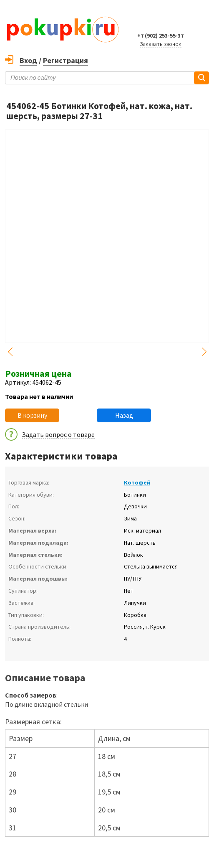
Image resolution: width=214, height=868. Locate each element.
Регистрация (65, 60)
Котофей (137, 482)
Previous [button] (10, 352)
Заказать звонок (161, 44)
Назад (124, 415)
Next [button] (204, 352)
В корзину (32, 415)
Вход (28, 60)
